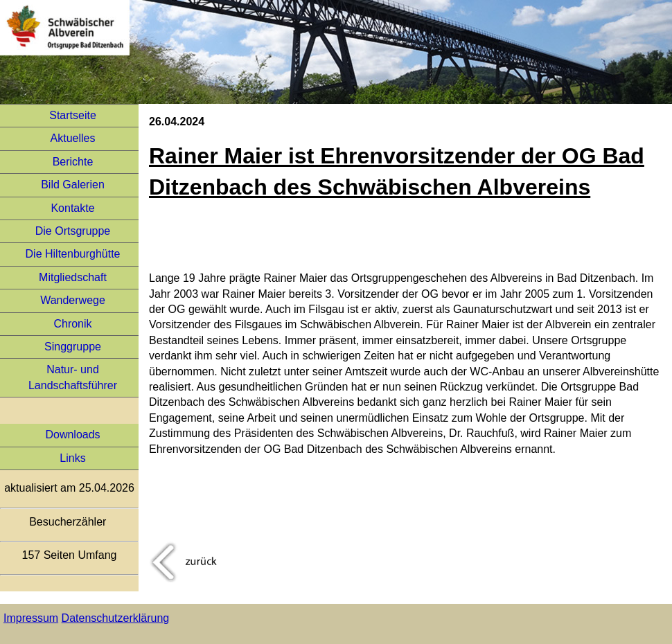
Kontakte (72, 208)
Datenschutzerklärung (116, 618)
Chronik (72, 324)
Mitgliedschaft (73, 277)
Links (72, 458)
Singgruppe (73, 347)
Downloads (72, 435)
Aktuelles (73, 138)
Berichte (73, 162)
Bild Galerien (73, 185)
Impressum (31, 618)
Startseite (73, 115)
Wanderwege (73, 300)
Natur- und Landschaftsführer (73, 377)
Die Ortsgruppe (73, 231)
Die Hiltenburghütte (73, 254)
